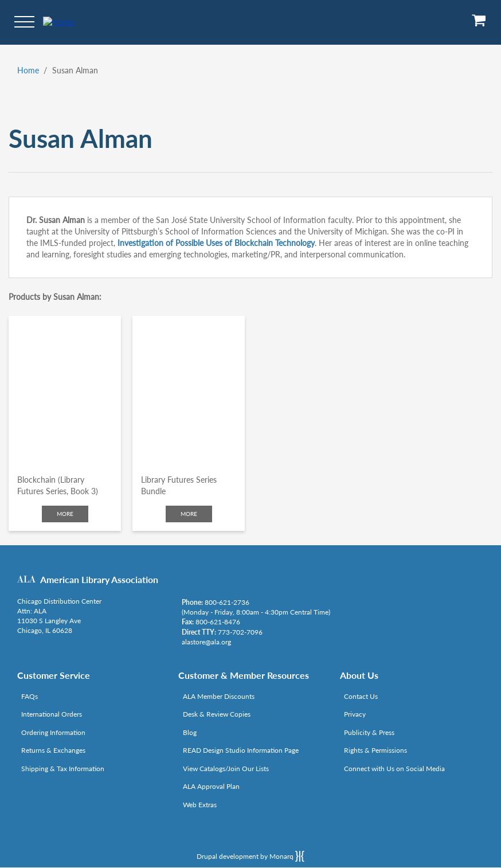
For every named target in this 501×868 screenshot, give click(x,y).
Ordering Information (53, 732)
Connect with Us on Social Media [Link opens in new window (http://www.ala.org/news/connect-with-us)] (394, 769)
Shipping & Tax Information (63, 769)
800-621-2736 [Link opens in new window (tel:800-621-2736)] (227, 602)
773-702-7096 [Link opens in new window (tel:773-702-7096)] (240, 632)
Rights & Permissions (375, 750)
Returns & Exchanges (53, 750)
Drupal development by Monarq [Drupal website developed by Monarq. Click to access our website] (250, 856)
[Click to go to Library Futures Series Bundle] (189, 391)
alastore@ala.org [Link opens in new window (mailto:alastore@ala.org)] (206, 642)
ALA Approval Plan (211, 786)
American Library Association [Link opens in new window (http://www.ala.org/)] (99, 579)
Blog (190, 732)
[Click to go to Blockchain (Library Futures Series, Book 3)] (65, 391)
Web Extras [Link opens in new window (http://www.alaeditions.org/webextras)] (200, 805)
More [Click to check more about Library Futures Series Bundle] (189, 514)
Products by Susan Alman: (55, 297)
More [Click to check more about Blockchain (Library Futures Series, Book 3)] (65, 514)
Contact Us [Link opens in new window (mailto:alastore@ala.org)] (361, 696)
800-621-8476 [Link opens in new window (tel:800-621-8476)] (218, 622)
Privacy (355, 714)
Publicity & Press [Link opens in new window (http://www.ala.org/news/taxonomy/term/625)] (369, 732)
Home (28, 70)
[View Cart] (479, 24)
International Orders (52, 714)
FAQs (30, 696)
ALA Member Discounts (219, 696)
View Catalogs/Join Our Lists (226, 769)
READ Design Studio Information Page (241, 750)
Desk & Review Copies (217, 714)
